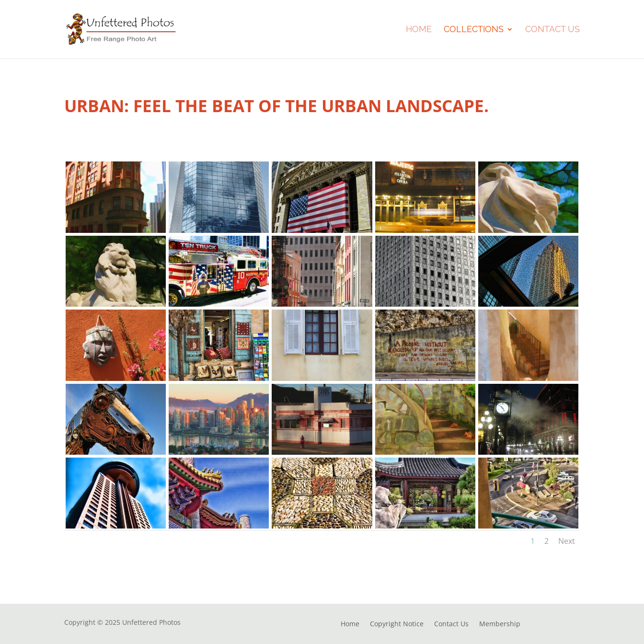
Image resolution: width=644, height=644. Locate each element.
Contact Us (552, 30)
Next (567, 541)
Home (419, 30)
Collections (474, 30)
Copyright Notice (397, 624)
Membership (500, 624)
